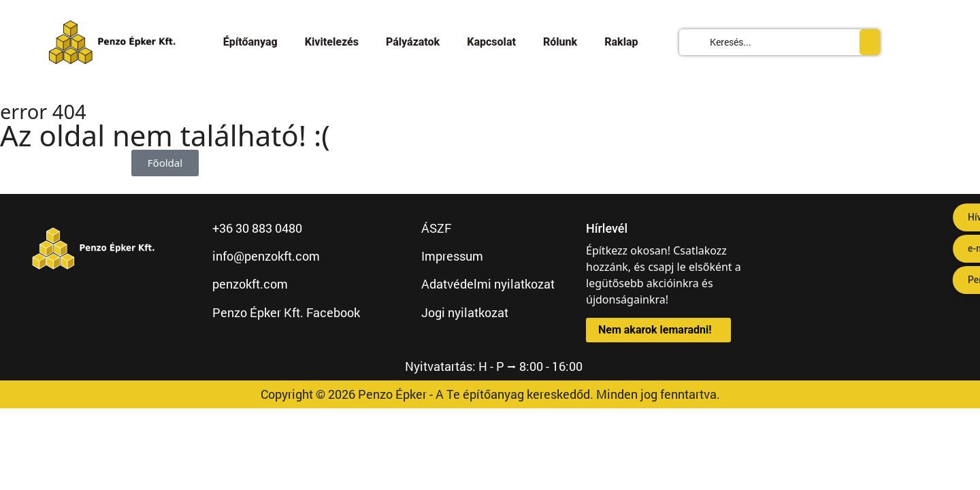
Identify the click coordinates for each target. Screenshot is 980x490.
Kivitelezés (332, 42)
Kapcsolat (491, 42)
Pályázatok (413, 42)
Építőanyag (250, 42)
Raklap (621, 42)
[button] (658, 330)
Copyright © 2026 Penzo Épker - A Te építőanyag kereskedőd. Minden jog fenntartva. (490, 394)
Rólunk (560, 42)
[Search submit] (870, 42)
